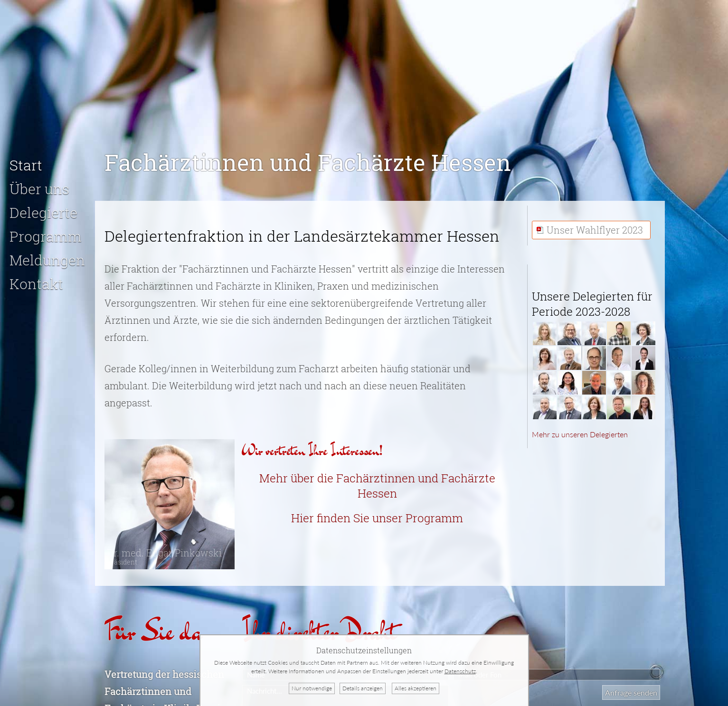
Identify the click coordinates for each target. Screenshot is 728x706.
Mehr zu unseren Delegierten (580, 430)
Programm (46, 232)
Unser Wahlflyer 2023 (595, 226)
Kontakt (36, 279)
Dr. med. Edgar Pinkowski (164, 552)
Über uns (39, 184)
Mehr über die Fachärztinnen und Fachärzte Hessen (377, 481)
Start (26, 161)
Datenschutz (460, 671)
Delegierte (43, 208)
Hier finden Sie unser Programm (377, 514)
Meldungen (47, 256)
